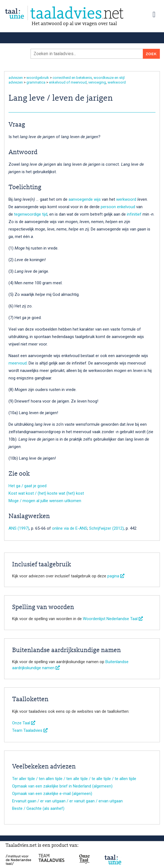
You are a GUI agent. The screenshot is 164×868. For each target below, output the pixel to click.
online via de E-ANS (70, 528)
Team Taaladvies (30, 730)
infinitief (134, 214)
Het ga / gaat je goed (28, 486)
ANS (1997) (19, 528)
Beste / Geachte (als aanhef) (38, 808)
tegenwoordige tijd (31, 214)
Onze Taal (24, 723)
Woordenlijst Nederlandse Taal (113, 619)
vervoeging (97, 82)
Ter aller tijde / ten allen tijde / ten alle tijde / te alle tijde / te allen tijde (74, 779)
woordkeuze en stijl (109, 78)
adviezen (16, 78)
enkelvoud (126, 207)
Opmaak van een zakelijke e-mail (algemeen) (52, 794)
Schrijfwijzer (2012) (106, 528)
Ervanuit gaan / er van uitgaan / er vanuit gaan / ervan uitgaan (67, 801)
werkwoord (117, 82)
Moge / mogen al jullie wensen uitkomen (45, 501)
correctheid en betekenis (72, 78)
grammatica (36, 82)
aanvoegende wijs (85, 199)
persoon (108, 207)
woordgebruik (38, 78)
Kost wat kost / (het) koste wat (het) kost (46, 493)
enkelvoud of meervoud (68, 82)
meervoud (18, 363)
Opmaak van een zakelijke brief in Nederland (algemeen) (62, 786)
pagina (116, 576)
